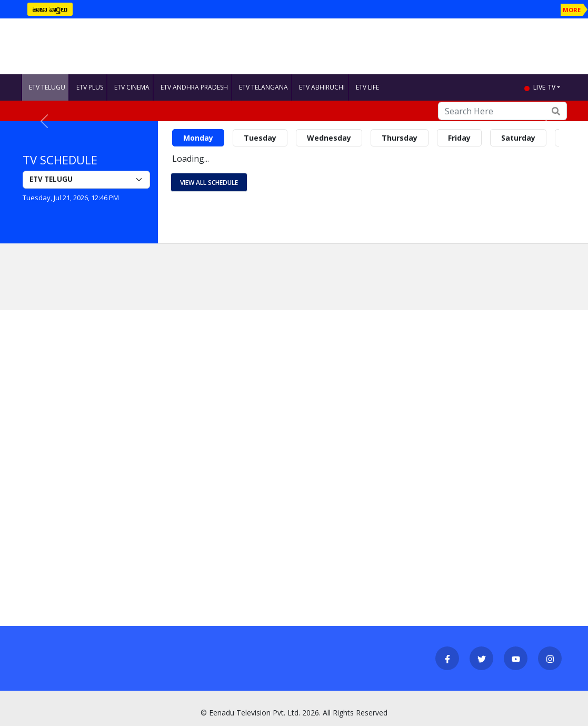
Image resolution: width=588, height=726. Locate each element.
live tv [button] (544, 87)
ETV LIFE (367, 87)
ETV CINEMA (132, 87)
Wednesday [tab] (329, 138)
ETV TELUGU (47, 87)
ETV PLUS (90, 87)
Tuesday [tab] (260, 138)
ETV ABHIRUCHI (322, 87)
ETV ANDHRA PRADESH (194, 87)
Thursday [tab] (400, 138)
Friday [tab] (459, 138)
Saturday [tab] (518, 138)
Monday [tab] (198, 138)
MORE (572, 10)
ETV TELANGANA (263, 87)
